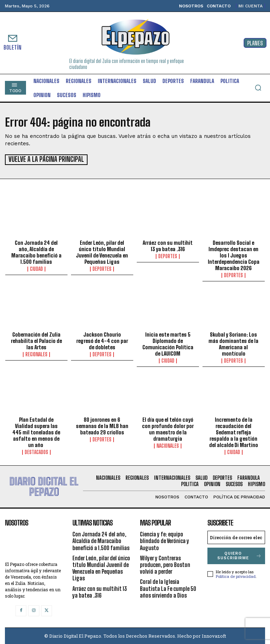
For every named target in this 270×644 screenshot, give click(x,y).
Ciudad (36, 268)
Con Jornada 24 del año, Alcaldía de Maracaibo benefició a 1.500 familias (36, 251)
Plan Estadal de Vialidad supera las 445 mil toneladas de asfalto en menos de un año (36, 432)
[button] (258, 88)
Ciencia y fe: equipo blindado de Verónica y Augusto (165, 540)
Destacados (36, 452)
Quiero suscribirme (240, 555)
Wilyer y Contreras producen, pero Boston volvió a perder (165, 564)
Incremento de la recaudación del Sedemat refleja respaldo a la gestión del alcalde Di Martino (234, 432)
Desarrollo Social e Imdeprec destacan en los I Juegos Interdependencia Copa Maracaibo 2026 (234, 255)
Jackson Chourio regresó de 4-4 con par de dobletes (102, 340)
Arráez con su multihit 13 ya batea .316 (168, 245)
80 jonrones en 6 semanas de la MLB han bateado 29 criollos (102, 425)
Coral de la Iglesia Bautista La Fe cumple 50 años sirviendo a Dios (168, 588)
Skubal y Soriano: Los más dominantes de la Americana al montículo (233, 343)
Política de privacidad (236, 576)
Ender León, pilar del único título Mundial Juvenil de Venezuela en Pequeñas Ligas (102, 251)
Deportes (102, 268)
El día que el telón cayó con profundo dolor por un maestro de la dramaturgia (168, 428)
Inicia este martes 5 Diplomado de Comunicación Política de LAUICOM (168, 343)
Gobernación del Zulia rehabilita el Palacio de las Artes (36, 340)
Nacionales (168, 445)
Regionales (36, 353)
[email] (236, 537)
